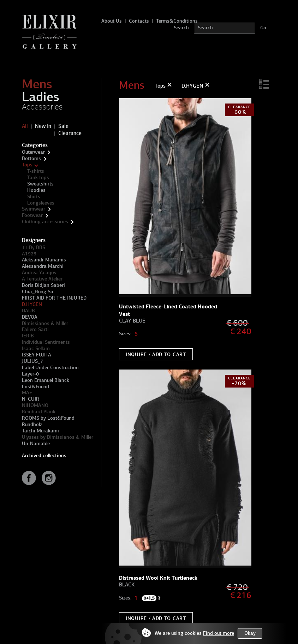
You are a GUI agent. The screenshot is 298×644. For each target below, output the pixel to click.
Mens (37, 84)
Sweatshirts (40, 184)
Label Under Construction (50, 368)
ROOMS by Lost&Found (48, 418)
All (25, 126)
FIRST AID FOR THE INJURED (54, 298)
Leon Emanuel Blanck (46, 380)
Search (181, 28)
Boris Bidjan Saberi (43, 285)
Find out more (219, 633)
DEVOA (30, 317)
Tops (27, 165)
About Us (112, 21)
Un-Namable (36, 444)
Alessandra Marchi (43, 266)
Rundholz (32, 424)
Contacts (139, 21)
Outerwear (33, 152)
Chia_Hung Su (37, 292)
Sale (63, 126)
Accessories (42, 107)
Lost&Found (35, 387)
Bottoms (31, 158)
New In (43, 126)
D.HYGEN (32, 304)
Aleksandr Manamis (44, 260)
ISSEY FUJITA (37, 355)
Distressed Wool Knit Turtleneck (158, 578)
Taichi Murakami (40, 431)
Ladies (41, 97)
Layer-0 (30, 374)
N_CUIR (31, 399)
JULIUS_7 (32, 361)
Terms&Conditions (177, 21)
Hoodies (36, 190)
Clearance (70, 133)
